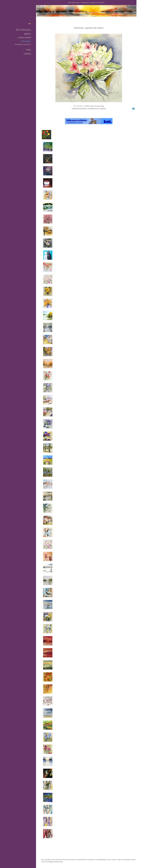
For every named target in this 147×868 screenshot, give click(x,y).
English (29, 24)
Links (29, 50)
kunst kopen (26, 41)
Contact (27, 54)
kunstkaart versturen (23, 44)
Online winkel (24, 38)
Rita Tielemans (74, 3)
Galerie (27, 34)
